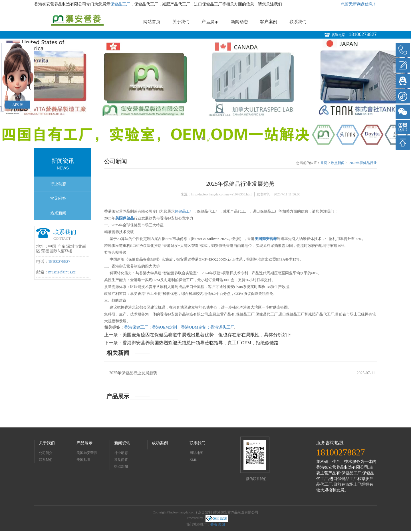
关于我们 (181, 22)
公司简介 (46, 453)
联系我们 (298, 22)
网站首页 (152, 22)
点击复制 (205, 512)
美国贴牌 (83, 460)
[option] (205, 92)
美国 (221, 524)
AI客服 (18, 105)
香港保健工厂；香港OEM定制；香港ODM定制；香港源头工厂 (179, 327)
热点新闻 (58, 213)
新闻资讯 (122, 443)
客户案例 (269, 22)
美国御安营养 (87, 453)
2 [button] (208, 138)
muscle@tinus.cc (62, 272)
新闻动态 (239, 22)
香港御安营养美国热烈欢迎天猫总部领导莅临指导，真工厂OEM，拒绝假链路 (201, 343)
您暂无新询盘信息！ (359, 4)
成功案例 (160, 443)
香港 (214, 524)
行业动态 (58, 184)
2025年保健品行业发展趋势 (363, 163)
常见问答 (58, 198)
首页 (324, 163)
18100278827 (363, 34)
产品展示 (210, 22)
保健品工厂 (120, 4)
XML (193, 460)
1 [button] (203, 138)
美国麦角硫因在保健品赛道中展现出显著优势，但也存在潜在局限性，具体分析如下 (207, 335)
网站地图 (196, 453)
